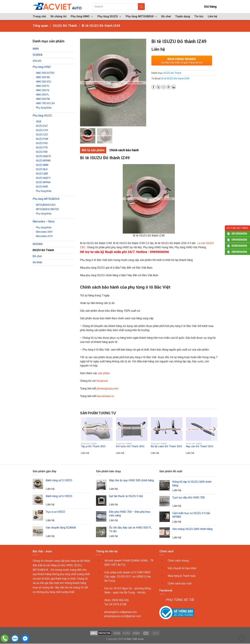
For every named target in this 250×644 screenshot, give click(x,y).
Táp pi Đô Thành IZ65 (93, 447)
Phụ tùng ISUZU (42, 116)
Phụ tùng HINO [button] (82, 16)
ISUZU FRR (42, 152)
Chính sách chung (178, 561)
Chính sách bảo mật (180, 584)
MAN (36, 49)
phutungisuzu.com (108, 389)
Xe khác (37, 262)
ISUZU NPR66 (43, 182)
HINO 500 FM (43, 99)
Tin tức (199, 16)
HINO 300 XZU (44, 82)
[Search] (119, 7)
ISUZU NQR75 (43, 156)
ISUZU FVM (42, 139)
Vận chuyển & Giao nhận (182, 569)
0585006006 (239, 246)
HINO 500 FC (43, 86)
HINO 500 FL (42, 95)
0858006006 (239, 252)
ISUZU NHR (42, 187)
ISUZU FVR (42, 143)
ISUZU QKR (42, 174)
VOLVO (37, 61)
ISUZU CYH (42, 130)
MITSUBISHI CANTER (47, 209)
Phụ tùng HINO (42, 67)
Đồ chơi (166, 16)
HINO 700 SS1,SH (45, 103)
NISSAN (38, 244)
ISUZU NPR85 (43, 161)
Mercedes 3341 (44, 232)
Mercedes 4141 (44, 236)
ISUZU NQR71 (43, 178)
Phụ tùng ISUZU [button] (109, 16)
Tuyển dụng (183, 16)
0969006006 (239, 240)
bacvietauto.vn (105, 396)
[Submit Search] (141, 7)
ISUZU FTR (42, 148)
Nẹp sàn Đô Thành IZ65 (199, 447)
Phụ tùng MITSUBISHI (46, 199)
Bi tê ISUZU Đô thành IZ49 (175, 78)
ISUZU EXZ (42, 126)
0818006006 (239, 234)
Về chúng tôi (58, 16)
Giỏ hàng (208, 7)
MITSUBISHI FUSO (46, 205)
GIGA (39, 122)
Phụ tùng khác (44, 108)
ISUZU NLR (42, 169)
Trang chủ (39, 16)
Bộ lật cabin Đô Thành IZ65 (166, 447)
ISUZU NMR (42, 165)
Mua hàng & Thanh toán (182, 576)
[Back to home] (57, 7)
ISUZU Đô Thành (43, 250)
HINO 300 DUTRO (45, 73)
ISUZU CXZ (42, 135)
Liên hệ (212, 16)
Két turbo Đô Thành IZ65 (130, 447)
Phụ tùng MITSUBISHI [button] (141, 16)
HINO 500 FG (43, 90)
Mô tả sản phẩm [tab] (93, 150)
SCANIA (37, 55)
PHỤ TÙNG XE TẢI (180, 600)
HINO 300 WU (43, 77)
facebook (102, 381)
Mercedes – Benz (44, 221)
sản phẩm (104, 374)
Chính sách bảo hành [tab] (124, 150)
